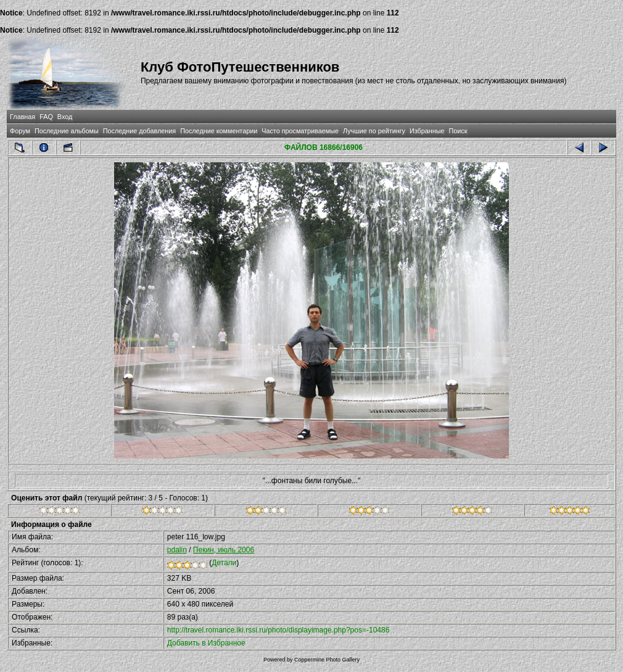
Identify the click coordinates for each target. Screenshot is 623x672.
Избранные (427, 131)
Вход (65, 117)
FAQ (46, 117)
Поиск (458, 131)
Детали (224, 563)
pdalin (177, 550)
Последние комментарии (219, 131)
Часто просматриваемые (300, 131)
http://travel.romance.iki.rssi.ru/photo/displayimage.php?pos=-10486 (278, 630)
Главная (23, 117)
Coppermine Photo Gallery (327, 660)
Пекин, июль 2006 (224, 550)
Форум (20, 131)
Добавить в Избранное (206, 643)
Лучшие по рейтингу (374, 131)
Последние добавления (139, 131)
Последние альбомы (67, 131)
